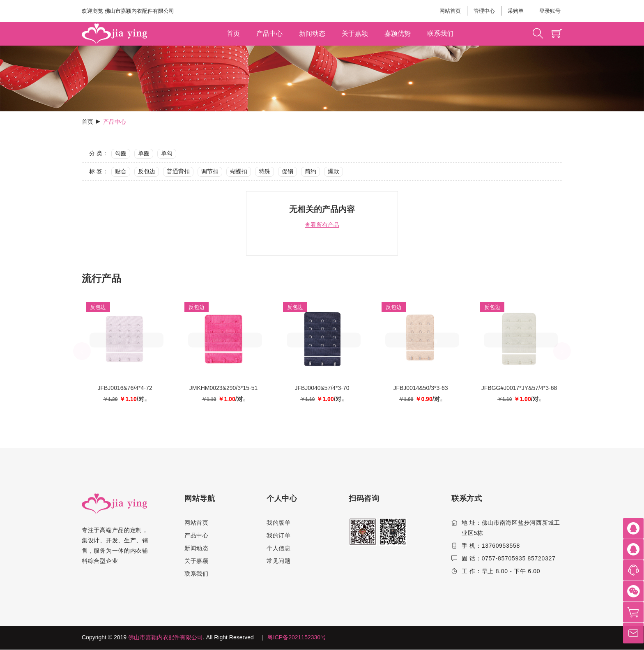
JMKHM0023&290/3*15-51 (224, 388)
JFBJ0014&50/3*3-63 (420, 388)
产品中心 (269, 33)
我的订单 (279, 535)
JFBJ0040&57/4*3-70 (322, 388)
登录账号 (549, 11)
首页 (233, 33)
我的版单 (279, 523)
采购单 (516, 11)
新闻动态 (312, 33)
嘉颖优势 (398, 33)
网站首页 (450, 11)
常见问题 (279, 561)
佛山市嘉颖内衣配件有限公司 (166, 638)
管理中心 (484, 11)
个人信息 (279, 548)
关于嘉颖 (355, 33)
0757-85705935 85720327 (519, 558)
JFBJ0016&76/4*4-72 (125, 388)
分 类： (99, 153)
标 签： (99, 171)
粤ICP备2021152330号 (297, 638)
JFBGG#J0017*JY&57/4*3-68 (519, 388)
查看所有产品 (322, 225)
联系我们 (440, 33)
